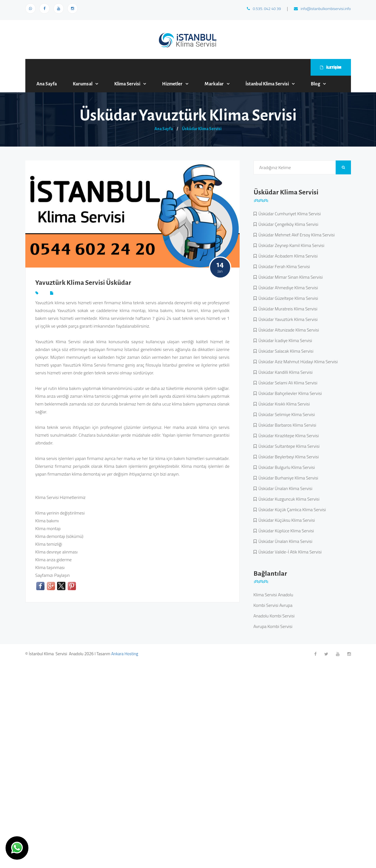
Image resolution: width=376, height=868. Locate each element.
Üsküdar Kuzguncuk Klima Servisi (288, 499)
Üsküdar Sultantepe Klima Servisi (288, 446)
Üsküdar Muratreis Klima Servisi (287, 309)
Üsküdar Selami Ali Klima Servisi (287, 383)
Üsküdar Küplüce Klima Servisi (285, 531)
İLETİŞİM (331, 67)
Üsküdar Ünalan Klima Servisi (285, 488)
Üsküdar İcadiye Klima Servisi (284, 340)
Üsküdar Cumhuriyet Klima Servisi (289, 214)
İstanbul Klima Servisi (267, 84)
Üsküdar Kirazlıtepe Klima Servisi (288, 436)
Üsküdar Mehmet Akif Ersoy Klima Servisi (296, 235)
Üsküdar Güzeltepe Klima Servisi (287, 298)
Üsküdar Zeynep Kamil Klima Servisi (291, 245)
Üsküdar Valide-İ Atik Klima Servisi (289, 552)
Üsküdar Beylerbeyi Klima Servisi (288, 457)
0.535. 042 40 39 (264, 8)
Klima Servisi (127, 84)
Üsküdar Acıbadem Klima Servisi (287, 256)
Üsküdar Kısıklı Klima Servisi (283, 404)
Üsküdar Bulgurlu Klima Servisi (286, 467)
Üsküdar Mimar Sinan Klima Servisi (290, 277)
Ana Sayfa (47, 84)
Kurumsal (83, 84)
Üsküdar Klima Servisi (202, 129)
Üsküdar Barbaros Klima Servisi (287, 425)
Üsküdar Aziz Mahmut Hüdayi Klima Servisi (297, 362)
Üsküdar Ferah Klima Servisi (283, 266)
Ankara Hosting (125, 654)
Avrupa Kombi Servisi (273, 626)
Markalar (214, 84)
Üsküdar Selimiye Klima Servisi (286, 414)
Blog (315, 84)
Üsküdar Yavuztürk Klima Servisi (287, 319)
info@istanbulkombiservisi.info (322, 8)
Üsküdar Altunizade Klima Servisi (288, 330)
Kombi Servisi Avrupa (273, 605)
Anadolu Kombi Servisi (274, 616)
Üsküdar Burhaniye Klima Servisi (287, 478)
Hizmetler (172, 84)
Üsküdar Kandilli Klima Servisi (285, 372)
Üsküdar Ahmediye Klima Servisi (287, 288)
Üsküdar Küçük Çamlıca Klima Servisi (291, 510)
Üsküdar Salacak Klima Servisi (285, 351)
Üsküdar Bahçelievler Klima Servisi (289, 393)
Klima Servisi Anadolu (273, 595)
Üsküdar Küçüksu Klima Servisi (286, 520)
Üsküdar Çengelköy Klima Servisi (287, 224)
